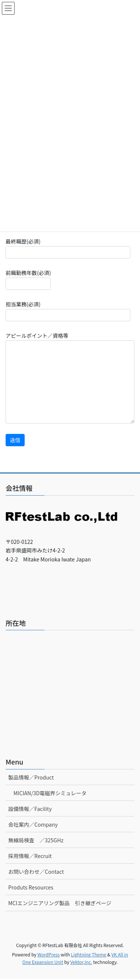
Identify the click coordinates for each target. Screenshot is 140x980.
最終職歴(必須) (68, 248)
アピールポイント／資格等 (70, 378)
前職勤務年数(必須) (28, 279)
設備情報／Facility (30, 809)
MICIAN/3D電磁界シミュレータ (50, 793)
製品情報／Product (31, 777)
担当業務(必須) (68, 311)
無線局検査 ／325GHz (36, 840)
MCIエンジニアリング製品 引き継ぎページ (60, 903)
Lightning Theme (89, 954)
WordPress (49, 954)
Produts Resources (31, 887)
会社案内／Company (33, 824)
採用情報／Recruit (30, 856)
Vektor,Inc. (81, 962)
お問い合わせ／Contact (36, 872)
